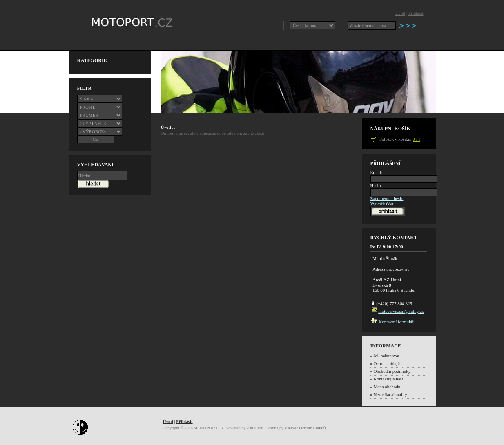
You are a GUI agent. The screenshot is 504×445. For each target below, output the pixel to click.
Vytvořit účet (382, 204)
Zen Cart (255, 428)
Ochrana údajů (387, 363)
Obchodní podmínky (392, 371)
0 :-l (416, 139)
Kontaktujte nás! (389, 379)
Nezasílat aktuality (390, 394)
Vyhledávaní (95, 165)
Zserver (291, 428)
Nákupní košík (390, 129)
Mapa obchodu (387, 387)
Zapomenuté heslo (387, 198)
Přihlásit (416, 13)
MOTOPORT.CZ (209, 428)
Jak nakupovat (387, 356)
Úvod (400, 13)
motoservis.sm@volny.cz (401, 311)
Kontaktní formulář (396, 322)
